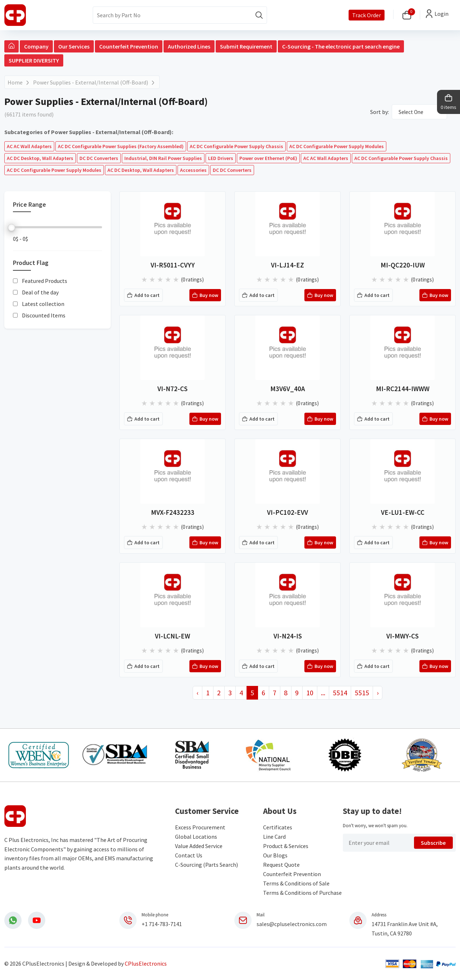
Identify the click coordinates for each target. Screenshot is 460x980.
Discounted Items (44, 315)
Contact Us (189, 855)
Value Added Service (199, 846)
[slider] (11, 228)
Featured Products (45, 281)
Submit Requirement (246, 46)
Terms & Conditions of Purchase (302, 893)
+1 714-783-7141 (162, 924)
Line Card (274, 837)
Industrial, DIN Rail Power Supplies (163, 158)
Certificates (278, 827)
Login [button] (441, 14)
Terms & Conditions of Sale (296, 883)
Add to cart (143, 296)
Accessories (193, 170)
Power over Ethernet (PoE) (268, 158)
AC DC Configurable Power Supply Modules (337, 146)
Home (15, 82)
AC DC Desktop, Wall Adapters (40, 158)
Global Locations (196, 837)
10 (310, 693)
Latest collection (43, 304)
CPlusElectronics (146, 963)
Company (36, 46)
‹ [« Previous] (197, 693)
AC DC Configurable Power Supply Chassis (236, 146)
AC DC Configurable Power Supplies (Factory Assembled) (121, 146)
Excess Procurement (200, 827)
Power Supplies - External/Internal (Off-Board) (91, 82)
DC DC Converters (99, 158)
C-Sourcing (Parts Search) (206, 865)
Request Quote (281, 865)
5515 (362, 693)
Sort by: (379, 112)
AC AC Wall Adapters (29, 146)
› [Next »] (378, 693)
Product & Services (286, 846)
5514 (340, 693)
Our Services (74, 46)
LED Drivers (221, 158)
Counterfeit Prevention (129, 46)
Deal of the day (40, 292)
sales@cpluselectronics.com (292, 924)
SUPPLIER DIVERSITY (34, 60)
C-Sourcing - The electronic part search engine (341, 46)
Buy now (205, 296)
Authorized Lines (189, 46)
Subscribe (433, 843)
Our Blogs (275, 855)
